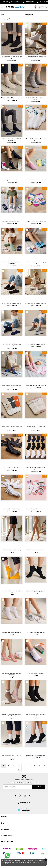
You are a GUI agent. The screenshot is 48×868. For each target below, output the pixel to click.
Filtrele (2, 15)
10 (19, 770)
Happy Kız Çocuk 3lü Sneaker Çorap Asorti (36, 221)
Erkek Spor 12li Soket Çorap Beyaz (12, 509)
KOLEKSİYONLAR (20, 7)
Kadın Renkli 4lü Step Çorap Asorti (36, 673)
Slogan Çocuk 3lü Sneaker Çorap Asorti (12, 221)
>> (29, 770)
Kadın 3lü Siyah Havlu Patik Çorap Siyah (36, 756)
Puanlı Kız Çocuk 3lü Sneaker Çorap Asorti (36, 180)
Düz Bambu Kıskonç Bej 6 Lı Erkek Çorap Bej (12, 98)
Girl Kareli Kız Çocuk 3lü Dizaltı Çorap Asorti (36, 386)
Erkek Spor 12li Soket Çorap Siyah (12, 468)
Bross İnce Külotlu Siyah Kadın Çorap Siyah (12, 550)
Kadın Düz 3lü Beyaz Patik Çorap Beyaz (12, 632)
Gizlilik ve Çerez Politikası (30, 862)
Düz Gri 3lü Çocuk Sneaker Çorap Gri (36, 344)
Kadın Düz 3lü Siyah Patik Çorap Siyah (36, 591)
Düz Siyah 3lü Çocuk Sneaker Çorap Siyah (12, 303)
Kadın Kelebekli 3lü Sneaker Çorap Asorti (36, 632)
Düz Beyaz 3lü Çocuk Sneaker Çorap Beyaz (36, 303)
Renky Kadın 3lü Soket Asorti (12, 180)
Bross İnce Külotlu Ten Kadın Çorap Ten (36, 550)
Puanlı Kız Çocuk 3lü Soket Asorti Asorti (36, 509)
